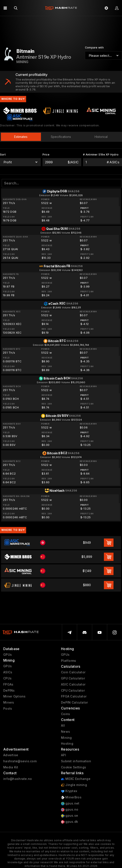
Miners (9, 702)
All (63, 726)
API (64, 755)
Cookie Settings (74, 767)
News (65, 732)
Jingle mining (74, 785)
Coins (65, 714)
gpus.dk (69, 822)
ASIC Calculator (73, 684)
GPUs (8, 655)
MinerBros (71, 797)
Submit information (76, 761)
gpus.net (70, 804)
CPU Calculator (73, 691)
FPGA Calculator (74, 696)
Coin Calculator (73, 672)
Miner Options (14, 696)
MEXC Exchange (76, 779)
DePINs (9, 691)
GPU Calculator (73, 678)
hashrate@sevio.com (20, 761)
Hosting (67, 744)
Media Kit (11, 767)
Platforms (69, 661)
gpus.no (70, 810)
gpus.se (69, 816)
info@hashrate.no (18, 779)
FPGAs (8, 684)
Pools (8, 709)
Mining (66, 738)
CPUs (7, 678)
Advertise (11, 755)
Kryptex (69, 791)
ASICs (8, 672)
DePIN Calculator (74, 702)
